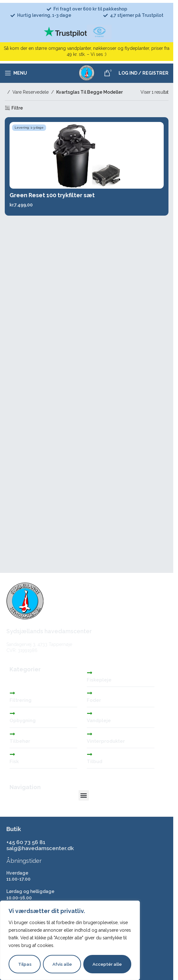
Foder (94, 700)
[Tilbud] (90, 754)
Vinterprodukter (106, 741)
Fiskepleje (99, 680)
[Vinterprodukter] (90, 734)
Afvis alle (62, 964)
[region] (70, 941)
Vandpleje (99, 721)
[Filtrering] (12, 693)
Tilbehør (20, 741)
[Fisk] (12, 754)
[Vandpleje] (90, 713)
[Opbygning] (12, 713)
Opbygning (23, 721)
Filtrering (21, 700)
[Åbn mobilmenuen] (16, 73)
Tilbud (95, 762)
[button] (84, 795)
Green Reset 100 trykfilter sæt (52, 195)
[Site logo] (87, 73)
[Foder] (90, 693)
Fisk (14, 762)
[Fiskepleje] (90, 673)
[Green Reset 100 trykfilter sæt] (87, 155)
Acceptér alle (107, 964)
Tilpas (25, 964)
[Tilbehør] (12, 734)
